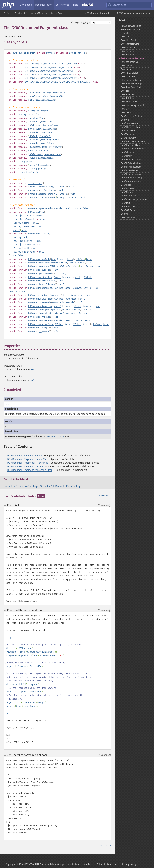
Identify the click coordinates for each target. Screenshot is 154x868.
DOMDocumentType (130, 62)
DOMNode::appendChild (40, 208)
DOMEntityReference (131, 73)
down (11, 505)
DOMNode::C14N (36, 212)
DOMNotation (127, 98)
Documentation (44, 5)
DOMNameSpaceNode (69, 266)
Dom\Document (128, 138)
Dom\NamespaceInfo (131, 181)
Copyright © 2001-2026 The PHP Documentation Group (35, 864)
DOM (60, 13)
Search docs (117, 5)
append (32, 187)
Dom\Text (125, 203)
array (18, 223)
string (32, 111)
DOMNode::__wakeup (38, 331)
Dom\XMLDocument (130, 210)
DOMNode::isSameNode (40, 302)
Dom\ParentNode (129, 196)
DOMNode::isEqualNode (40, 299)
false (85, 208)
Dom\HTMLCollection (131, 163)
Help (76, 5)
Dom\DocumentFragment (133, 142)
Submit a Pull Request (52, 486)
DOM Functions (128, 217)
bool (31, 151)
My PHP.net (74, 864)
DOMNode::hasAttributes (42, 281)
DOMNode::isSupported (40, 306)
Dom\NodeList (128, 189)
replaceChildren (37, 198)
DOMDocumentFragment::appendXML (28, 459)
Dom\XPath (126, 214)
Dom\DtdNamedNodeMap (133, 149)
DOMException (128, 76)
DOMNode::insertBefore (41, 288)
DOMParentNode (77, 53)
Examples (126, 33)
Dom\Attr (125, 120)
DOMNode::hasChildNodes (42, 284)
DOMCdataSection (130, 40)
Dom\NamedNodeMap (132, 178)
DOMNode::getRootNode (40, 277)
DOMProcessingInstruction (134, 105)
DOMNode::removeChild (40, 321)
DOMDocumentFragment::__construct (27, 463)
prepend (32, 194)
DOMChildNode (128, 48)
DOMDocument (36, 154)
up (5, 505)
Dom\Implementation (131, 174)
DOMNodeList (35, 129)
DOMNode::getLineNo (39, 270)
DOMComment (128, 51)
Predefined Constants (131, 29)
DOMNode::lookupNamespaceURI (45, 310)
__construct (35, 183)
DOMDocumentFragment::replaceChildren (30, 470)
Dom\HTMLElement (130, 170)
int (26, 64)
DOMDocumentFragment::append (25, 456)
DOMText (125, 109)
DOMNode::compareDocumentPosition (48, 263)
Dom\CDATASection (130, 123)
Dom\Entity (126, 156)
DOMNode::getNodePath (40, 274)
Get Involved (63, 5)
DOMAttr (125, 37)
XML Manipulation (46, 13)
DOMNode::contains (38, 266)
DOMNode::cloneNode (39, 259)
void (72, 187)
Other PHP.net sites (107, 864)
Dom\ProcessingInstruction (134, 199)
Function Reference (24, 13)
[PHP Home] (8, 5)
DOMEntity (126, 69)
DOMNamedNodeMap (38, 147)
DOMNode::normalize (39, 317)
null (35, 223)
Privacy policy (129, 864)
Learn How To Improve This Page (21, 486)
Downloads (26, 5)
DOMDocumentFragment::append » (134, 13)
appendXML (34, 190)
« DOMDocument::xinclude (97, 13)
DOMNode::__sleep (38, 328)
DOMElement (35, 93)
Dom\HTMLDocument (131, 167)
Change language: (81, 22)
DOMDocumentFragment (133, 58)
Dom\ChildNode (128, 131)
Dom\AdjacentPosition (132, 116)
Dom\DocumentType (131, 145)
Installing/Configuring (131, 26)
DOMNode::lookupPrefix (41, 313)
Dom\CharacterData (130, 127)
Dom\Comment (128, 134)
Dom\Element (127, 152)
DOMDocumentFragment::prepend (26, 466)
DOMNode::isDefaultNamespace (45, 295)
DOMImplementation (131, 80)
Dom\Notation (128, 192)
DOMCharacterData (130, 44)
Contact (88, 864)
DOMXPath (126, 113)
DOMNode (51, 53)
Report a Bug (73, 486)
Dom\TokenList (128, 207)
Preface (7, 13)
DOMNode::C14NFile (38, 234)
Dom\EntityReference (131, 160)
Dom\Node (126, 185)
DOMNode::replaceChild (41, 324)
